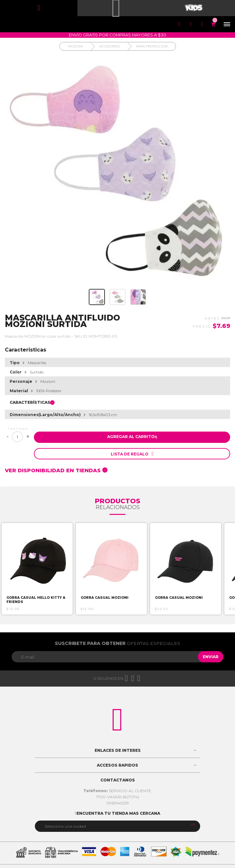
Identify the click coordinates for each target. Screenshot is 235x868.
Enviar (211, 657)
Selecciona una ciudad (65, 826)
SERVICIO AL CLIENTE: (118, 791)
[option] (37, 569)
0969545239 (118, 803)
